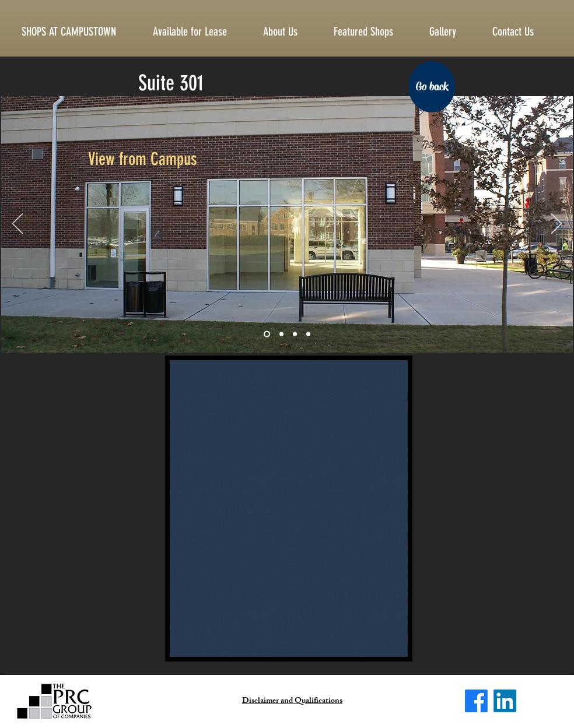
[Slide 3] (295, 334)
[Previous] (17, 224)
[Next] (556, 224)
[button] (522, 31)
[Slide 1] (267, 334)
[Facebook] (476, 701)
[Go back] (432, 87)
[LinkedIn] (505, 701)
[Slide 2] (281, 334)
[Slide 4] (308, 334)
